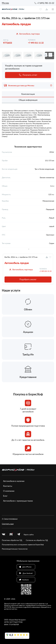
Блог (5, 496)
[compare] (47, 9)
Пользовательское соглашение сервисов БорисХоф (23, 544)
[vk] (4, 534)
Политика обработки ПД (12, 540)
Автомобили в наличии (14, 481)
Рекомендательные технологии (15, 549)
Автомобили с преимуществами (18, 501)
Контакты (8, 486)
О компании (9, 491)
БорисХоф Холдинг (17, 620)
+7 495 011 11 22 (36, 43)
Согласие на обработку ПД (37, 540)
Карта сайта (29, 534)
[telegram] (19, 534)
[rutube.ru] (11, 535)
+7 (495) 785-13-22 (46, 3)
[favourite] (41, 9)
